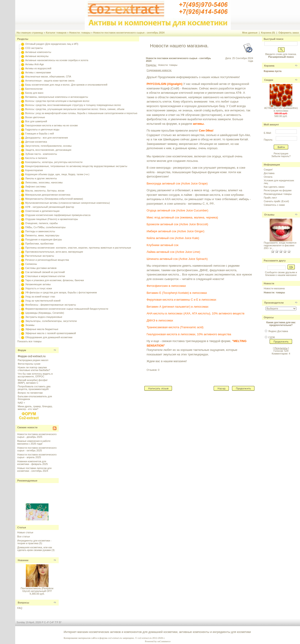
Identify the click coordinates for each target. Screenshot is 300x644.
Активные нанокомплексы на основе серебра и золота (57, 60)
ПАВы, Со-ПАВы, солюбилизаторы (45, 227)
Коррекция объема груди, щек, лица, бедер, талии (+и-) (57, 174)
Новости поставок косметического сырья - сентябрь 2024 (129, 33)
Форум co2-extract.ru (32, 356)
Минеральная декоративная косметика (48, 195)
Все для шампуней (36, 121)
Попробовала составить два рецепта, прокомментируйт (34, 388)
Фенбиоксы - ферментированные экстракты (51, 305)
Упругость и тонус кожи (39, 288)
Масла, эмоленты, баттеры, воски (45, 191)
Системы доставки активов (41, 268)
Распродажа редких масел (33, 360)
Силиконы (31, 264)
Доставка (269, 173)
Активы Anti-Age (34, 64)
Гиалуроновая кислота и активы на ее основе (51, 125)
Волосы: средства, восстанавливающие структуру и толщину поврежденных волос (73, 105)
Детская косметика (36, 142)
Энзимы (30, 325)
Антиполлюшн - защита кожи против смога (50, 81)
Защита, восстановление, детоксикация (48, 150)
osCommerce (164, 641)
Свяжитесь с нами (274, 205)
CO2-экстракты (34, 48)
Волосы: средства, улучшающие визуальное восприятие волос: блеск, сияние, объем (75, 109)
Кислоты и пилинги (36, 158)
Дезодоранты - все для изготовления (46, 138)
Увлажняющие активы (38, 284)
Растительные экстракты (40, 256)
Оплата (268, 177)
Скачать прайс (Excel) (276, 201)
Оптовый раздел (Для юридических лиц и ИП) (52, 44)
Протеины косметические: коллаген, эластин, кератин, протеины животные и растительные (78, 248)
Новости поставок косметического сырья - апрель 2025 (37, 456)
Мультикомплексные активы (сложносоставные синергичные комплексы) (67, 203)
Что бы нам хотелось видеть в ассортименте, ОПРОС (35, 375)
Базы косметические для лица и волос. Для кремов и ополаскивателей (66, 85)
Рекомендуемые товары (278, 194)
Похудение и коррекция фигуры (44, 239)
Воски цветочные (35, 117)
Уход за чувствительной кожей (43, 301)
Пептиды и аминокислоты (40, 231)
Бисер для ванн (34, 93)
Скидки (269, 80)
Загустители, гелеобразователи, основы (48, 146)
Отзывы (269, 215)
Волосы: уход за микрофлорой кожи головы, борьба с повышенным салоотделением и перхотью (81, 113)
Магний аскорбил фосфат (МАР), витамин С (33, 381)
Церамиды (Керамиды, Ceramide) (45, 313)
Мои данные (250, 33)
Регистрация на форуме (278, 190)
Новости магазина (274, 288)
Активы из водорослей (38, 68)
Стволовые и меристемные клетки (45, 276)
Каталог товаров (56, 33)
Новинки (23, 560)
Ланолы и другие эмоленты (41, 178)
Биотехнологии (34, 89)
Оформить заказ (289, 33)
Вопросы (23, 603)
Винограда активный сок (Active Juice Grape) (177, 183)
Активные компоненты (38, 52)
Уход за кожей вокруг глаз (40, 297)
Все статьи (23, 536)
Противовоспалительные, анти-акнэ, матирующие (54, 252)
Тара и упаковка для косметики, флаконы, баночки (54, 280)
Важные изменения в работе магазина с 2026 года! (34, 442)
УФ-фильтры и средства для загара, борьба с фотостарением (61, 292)
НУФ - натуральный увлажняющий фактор (50, 207)
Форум (22, 350)
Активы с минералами (38, 72)
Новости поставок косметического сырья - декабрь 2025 (37, 436)
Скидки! (268, 170)
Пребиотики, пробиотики (39, 244)
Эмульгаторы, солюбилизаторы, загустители (51, 321)
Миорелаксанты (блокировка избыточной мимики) (54, 199)
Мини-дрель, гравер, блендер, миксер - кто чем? (35, 408)
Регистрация (281, 153)
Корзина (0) (268, 33)
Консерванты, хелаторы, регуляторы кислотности (54, 162)
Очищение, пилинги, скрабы (41, 223)
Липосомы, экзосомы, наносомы (44, 182)
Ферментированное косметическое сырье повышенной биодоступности (67, 309)
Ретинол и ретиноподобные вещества (47, 260)
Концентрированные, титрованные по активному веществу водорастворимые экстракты (76, 166)
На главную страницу (30, 33)
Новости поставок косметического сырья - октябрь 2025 (37, 449)
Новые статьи (25, 532)
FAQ (20, 608)
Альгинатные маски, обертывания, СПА (48, 77)
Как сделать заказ (274, 187)
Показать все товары (29, 341)
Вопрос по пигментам (30, 393)
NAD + (21, 403)
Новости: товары (80, 33)
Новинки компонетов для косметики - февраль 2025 (33, 463)
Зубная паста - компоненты (41, 154)
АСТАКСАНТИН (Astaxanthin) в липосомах (281, 109)
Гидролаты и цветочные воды (42, 129)
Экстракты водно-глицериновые (44, 317)
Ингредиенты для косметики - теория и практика (34, 542)
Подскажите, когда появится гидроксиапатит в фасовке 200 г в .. (280, 245)
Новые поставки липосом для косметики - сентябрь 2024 (34, 469)
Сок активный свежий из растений (45, 272)
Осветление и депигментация (42, 211)
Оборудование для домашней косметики (49, 337)
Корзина (269, 66)
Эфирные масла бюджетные (42, 329)
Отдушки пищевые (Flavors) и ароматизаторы (52, 219)
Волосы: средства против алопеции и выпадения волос (57, 101)
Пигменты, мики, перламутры (42, 235)
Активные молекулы (37, 56)
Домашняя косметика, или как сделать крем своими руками (35, 549)
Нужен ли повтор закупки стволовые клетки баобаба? (34, 369)
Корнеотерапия (34, 170)
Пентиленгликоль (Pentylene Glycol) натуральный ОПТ (37, 590)
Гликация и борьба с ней (39, 134)
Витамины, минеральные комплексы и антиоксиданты (57, 97)
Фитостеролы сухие (29, 364)
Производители (274, 303)
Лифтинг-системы (35, 187)
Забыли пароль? (281, 156)
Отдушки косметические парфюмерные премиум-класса (58, 215)
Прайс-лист (270, 198)
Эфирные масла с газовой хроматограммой (50, 333)
